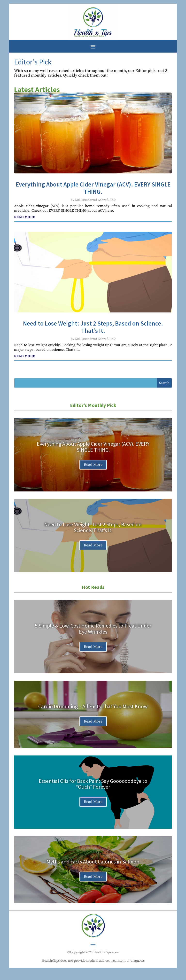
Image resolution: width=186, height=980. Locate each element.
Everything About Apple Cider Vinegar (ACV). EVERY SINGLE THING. (93, 188)
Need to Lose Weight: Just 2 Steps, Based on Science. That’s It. (93, 327)
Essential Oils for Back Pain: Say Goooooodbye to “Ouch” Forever (93, 787)
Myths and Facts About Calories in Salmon (93, 864)
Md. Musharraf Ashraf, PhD (95, 200)
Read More (93, 467)
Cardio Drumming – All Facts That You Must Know (93, 709)
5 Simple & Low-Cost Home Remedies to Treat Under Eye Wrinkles (93, 631)
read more (24, 217)
